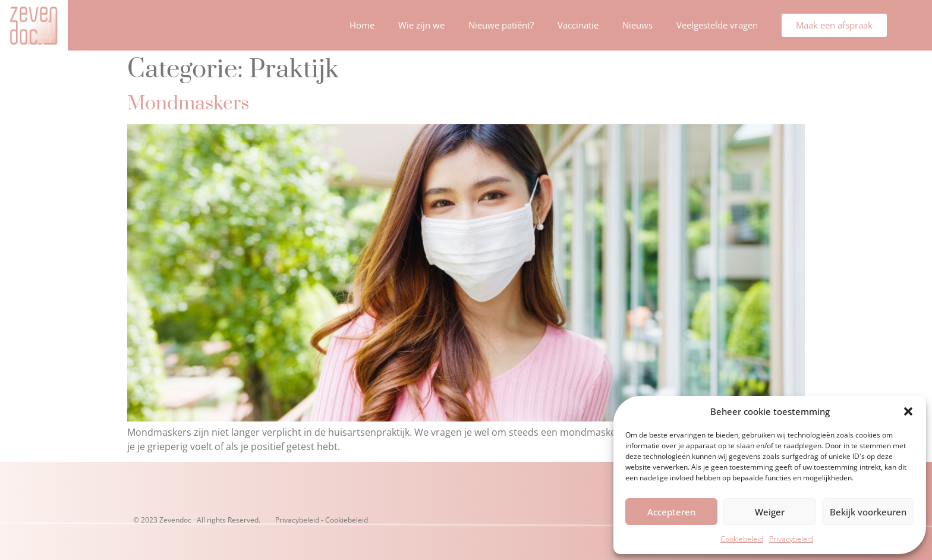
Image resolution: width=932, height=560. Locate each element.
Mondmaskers (188, 104)
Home (362, 25)
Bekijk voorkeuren (868, 512)
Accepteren (671, 512)
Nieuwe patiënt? (501, 25)
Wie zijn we (421, 25)
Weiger (770, 512)
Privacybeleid (791, 539)
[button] (908, 411)
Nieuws (637, 25)
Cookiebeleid (742, 539)
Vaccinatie (578, 25)
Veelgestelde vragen (717, 25)
